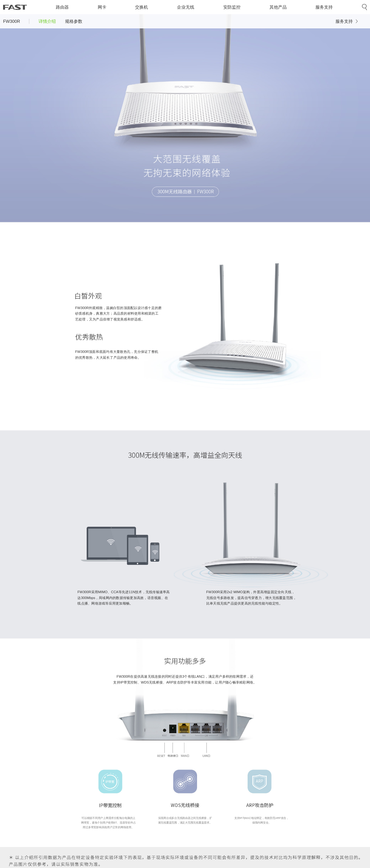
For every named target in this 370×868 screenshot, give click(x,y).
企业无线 (186, 7)
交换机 (142, 7)
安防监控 (232, 7)
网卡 (102, 7)
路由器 (62, 7)
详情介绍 (47, 21)
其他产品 (278, 7)
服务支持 (324, 7)
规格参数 (74, 21)
